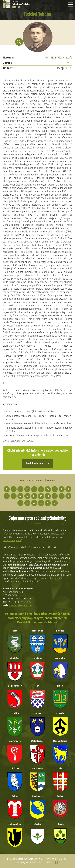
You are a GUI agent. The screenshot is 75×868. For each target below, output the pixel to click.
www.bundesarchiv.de (20, 605)
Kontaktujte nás (34, 464)
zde (31, 537)
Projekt (21, 4)
